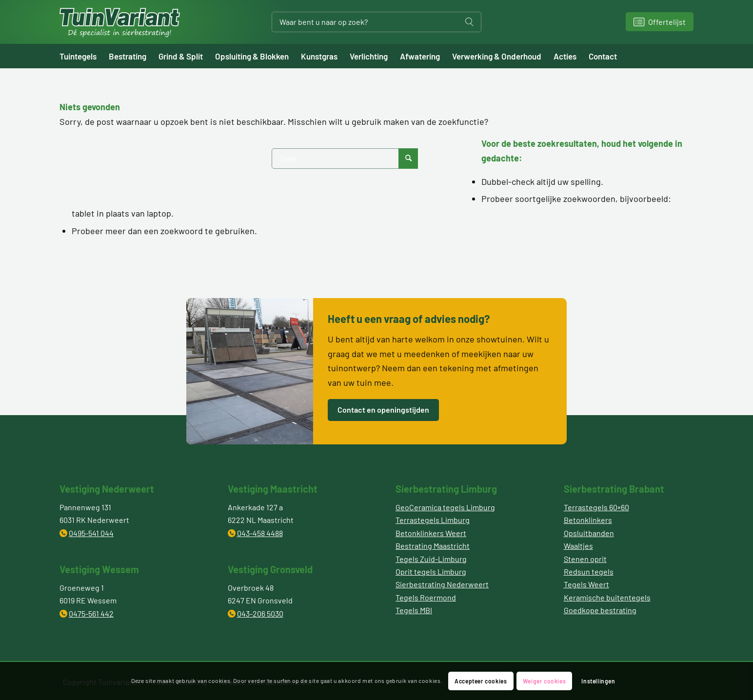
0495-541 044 (91, 533)
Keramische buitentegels (607, 597)
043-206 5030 (260, 613)
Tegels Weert (586, 584)
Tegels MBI (414, 610)
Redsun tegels (589, 571)
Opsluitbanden (589, 533)
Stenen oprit (585, 559)
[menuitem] (84, 56)
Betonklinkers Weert (431, 533)
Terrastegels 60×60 (596, 507)
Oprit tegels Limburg (431, 571)
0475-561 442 (91, 613)
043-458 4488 (260, 533)
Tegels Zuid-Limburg (431, 559)
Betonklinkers (588, 520)
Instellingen (598, 681)
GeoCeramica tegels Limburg (445, 507)
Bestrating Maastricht (433, 546)
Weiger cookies (544, 681)
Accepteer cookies (481, 681)
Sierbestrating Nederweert (442, 584)
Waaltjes (578, 546)
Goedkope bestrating (600, 610)
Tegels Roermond (426, 597)
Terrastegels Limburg (433, 520)
